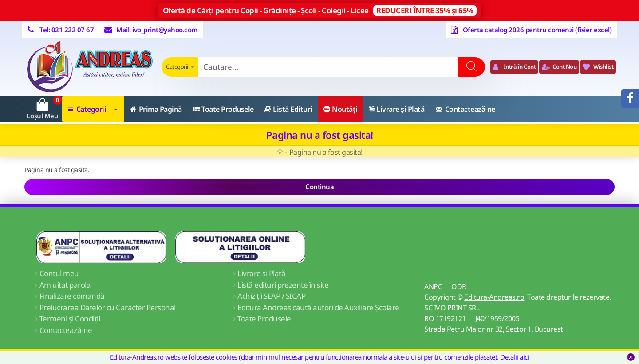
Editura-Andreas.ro (494, 297)
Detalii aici (515, 357)
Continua (319, 187)
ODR (459, 286)
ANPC (433, 286)
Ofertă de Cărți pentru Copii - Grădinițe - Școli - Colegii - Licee (320, 10)
